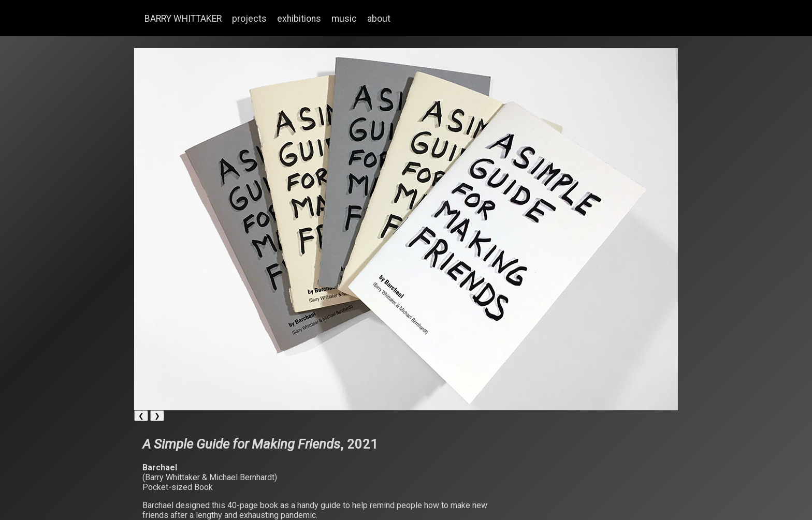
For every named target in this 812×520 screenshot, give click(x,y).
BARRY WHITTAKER (183, 19)
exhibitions (299, 19)
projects (249, 19)
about (379, 19)
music (344, 19)
